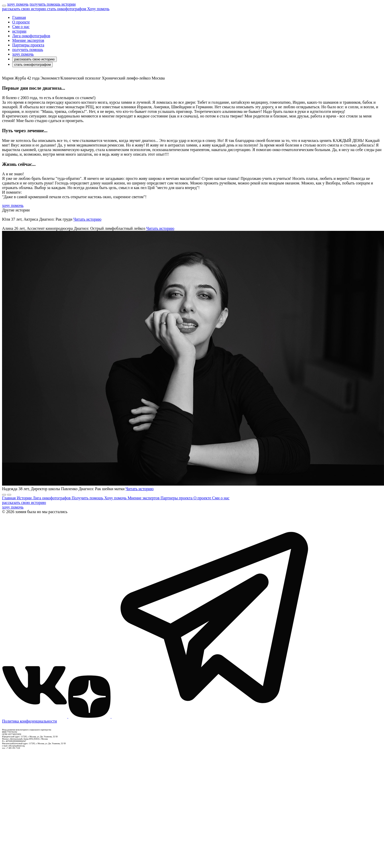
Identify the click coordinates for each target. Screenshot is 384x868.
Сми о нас (21, 27)
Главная (19, 17)
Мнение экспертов (28, 40)
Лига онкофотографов (31, 36)
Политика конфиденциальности (30, 721)
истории (19, 31)
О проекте (21, 22)
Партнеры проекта (28, 45)
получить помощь (28, 50)
